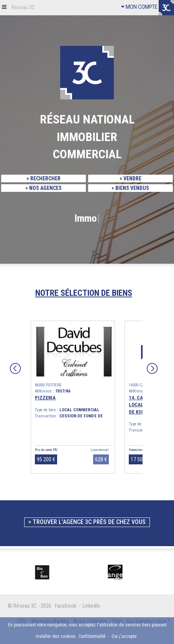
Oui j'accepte (124, 636)
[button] (4, 7)
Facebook (66, 606)
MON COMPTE (139, 7)
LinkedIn (91, 606)
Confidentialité (92, 636)
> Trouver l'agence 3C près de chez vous (87, 522)
